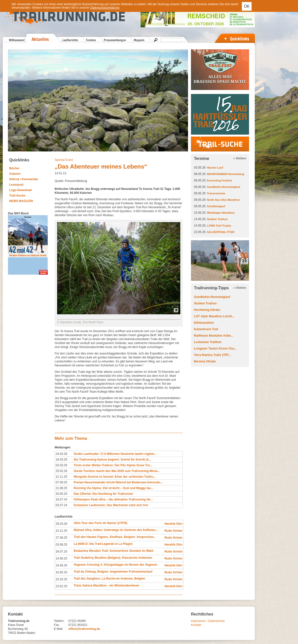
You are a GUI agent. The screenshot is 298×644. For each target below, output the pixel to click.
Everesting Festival (219, 180)
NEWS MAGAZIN (21, 201)
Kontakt (196, 625)
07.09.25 (61, 482)
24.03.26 (61, 454)
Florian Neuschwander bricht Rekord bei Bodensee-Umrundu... (118, 482)
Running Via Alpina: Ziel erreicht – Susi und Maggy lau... (114, 488)
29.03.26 (61, 524)
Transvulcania (216, 193)
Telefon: (59, 621)
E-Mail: (58, 629)
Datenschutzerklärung (105, 8)
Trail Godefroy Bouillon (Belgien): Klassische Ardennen (113, 558)
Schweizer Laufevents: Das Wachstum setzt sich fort (111, 505)
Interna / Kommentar (24, 179)
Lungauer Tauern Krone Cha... (215, 349)
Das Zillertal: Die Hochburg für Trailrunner (103, 494)
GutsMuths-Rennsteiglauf (223, 187)
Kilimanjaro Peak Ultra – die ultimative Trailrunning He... (113, 499)
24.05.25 (61, 565)
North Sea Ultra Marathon (223, 200)
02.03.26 (61, 465)
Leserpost (16, 185)
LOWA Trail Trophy (219, 226)
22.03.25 (61, 579)
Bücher (14, 168)
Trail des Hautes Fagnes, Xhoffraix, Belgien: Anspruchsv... (115, 537)
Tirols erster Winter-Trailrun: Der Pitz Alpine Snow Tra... (113, 465)
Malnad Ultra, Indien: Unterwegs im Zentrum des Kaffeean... (116, 530)
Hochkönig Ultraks (207, 310)
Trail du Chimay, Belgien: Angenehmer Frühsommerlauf (113, 572)
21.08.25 (61, 488)
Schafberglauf (216, 206)
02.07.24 (61, 505)
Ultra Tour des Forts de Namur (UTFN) (101, 523)
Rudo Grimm (173, 531)
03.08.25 (61, 545)
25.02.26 (61, 471)
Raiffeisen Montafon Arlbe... (214, 336)
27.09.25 (61, 538)
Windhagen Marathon (221, 213)
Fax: (57, 625)
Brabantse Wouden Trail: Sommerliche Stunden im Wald (113, 551)
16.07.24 (61, 499)
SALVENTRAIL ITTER (221, 232)
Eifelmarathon (204, 323)
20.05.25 (61, 494)
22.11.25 (61, 531)
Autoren (15, 174)
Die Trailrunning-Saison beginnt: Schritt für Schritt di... (112, 460)
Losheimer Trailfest (208, 342)
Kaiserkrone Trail (206, 329)
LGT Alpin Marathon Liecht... (214, 316)
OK (247, 6)
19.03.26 (61, 460)
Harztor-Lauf (215, 168)
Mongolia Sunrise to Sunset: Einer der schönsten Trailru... (115, 477)
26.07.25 (61, 552)
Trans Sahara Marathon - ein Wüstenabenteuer (107, 585)
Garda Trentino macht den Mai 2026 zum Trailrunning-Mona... (117, 471)
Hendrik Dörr (173, 524)
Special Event (64, 160)
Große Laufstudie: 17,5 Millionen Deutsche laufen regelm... (115, 454)
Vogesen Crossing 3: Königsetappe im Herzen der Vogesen (115, 565)
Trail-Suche (17, 196)
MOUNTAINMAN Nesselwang (225, 174)
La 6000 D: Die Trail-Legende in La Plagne (103, 544)
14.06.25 (61, 558)
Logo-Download (20, 190)
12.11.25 (61, 477)
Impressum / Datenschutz (208, 621)
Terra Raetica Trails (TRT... (212, 355)
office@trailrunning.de (84, 629)
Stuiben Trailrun (217, 219)
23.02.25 (61, 586)
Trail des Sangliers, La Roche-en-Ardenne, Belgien (109, 579)
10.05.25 (61, 572)
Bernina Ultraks (205, 361)
